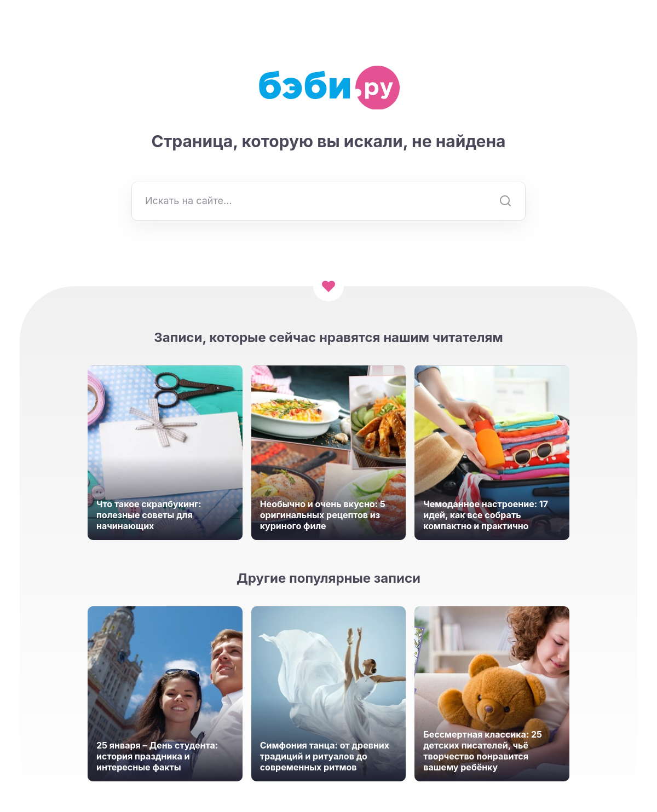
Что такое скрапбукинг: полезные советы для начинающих (149, 515)
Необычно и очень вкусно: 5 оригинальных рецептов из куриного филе (323, 515)
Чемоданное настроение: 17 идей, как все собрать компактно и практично (486, 515)
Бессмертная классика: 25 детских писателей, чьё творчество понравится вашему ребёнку (483, 751)
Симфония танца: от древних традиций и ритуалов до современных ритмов (325, 756)
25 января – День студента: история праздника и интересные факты (157, 756)
